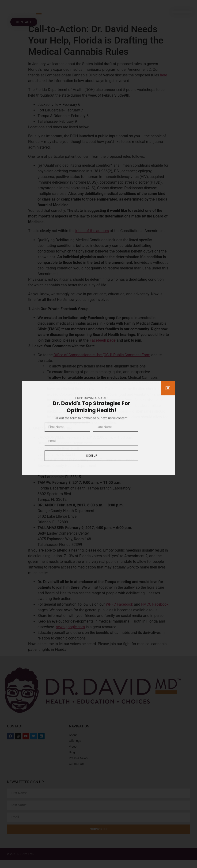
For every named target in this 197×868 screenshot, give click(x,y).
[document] (98, 434)
